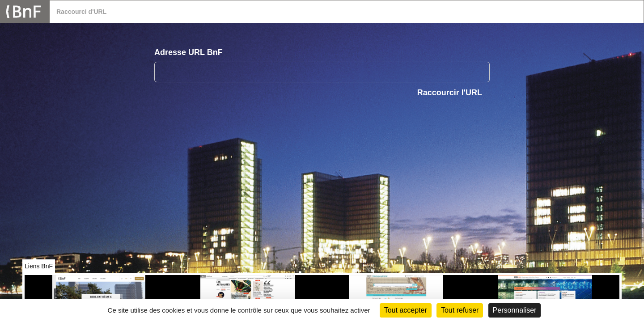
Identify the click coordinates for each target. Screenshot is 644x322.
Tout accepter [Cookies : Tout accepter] (406, 310)
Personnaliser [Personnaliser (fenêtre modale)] (515, 310)
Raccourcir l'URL (450, 93)
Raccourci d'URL (81, 12)
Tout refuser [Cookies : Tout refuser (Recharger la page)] (460, 310)
